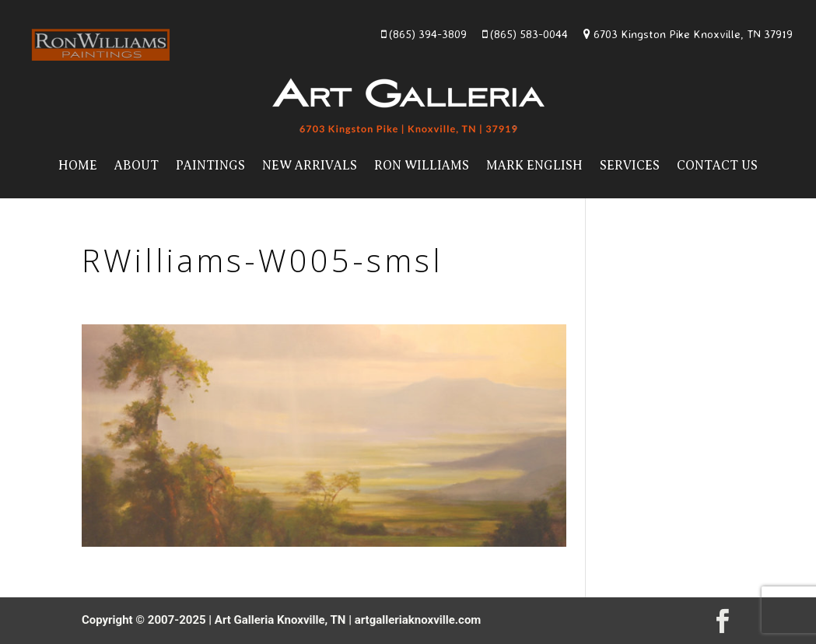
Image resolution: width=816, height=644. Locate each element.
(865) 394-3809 (424, 34)
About (137, 166)
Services (630, 166)
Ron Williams (422, 166)
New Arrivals (310, 166)
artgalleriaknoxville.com (418, 620)
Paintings (210, 166)
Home (78, 166)
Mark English (534, 166)
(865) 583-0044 (525, 34)
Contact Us (717, 166)
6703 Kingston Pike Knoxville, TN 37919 (688, 34)
